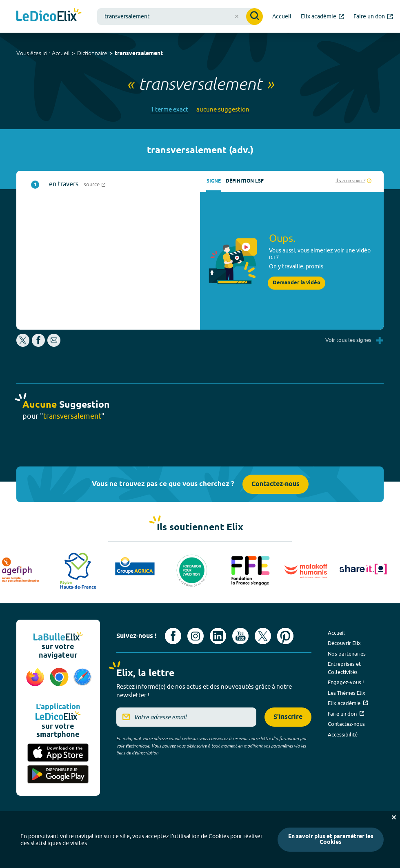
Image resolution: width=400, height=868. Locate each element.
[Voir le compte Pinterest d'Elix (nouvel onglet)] (285, 636)
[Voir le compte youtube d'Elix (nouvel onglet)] (240, 636)
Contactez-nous (276, 484)
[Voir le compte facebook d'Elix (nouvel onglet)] (173, 636)
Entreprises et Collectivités (344, 668)
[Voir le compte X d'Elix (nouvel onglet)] (263, 636)
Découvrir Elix (344, 643)
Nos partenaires (347, 654)
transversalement (139, 54)
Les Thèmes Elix (347, 693)
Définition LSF (245, 181)
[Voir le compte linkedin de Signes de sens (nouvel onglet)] (218, 636)
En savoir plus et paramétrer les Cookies (331, 840)
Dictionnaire (92, 53)
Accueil (61, 53)
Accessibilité (343, 734)
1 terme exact (169, 109)
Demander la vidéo (297, 283)
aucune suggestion (223, 109)
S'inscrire (288, 717)
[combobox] (180, 17)
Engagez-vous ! (346, 682)
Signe (214, 181)
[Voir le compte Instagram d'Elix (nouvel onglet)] (196, 636)
